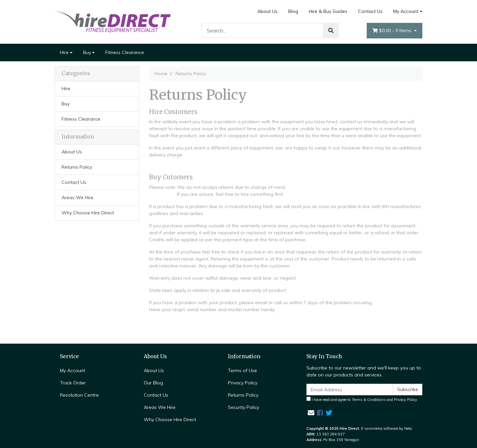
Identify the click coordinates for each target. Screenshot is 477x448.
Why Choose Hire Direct (88, 213)
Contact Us (370, 11)
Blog (293, 11)
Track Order (73, 383)
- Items (393, 31)
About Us (267, 11)
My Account (73, 370)
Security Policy (243, 407)
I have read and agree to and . (362, 399)
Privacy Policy (243, 383)
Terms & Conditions (369, 400)
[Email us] (311, 413)
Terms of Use (242, 370)
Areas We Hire (78, 197)
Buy (87, 52)
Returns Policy (77, 167)
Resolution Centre (79, 395)
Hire (64, 52)
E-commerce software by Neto (387, 428)
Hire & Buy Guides (328, 11)
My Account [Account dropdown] (406, 11)
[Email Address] (350, 390)
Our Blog (153, 383)
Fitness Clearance (125, 52)
